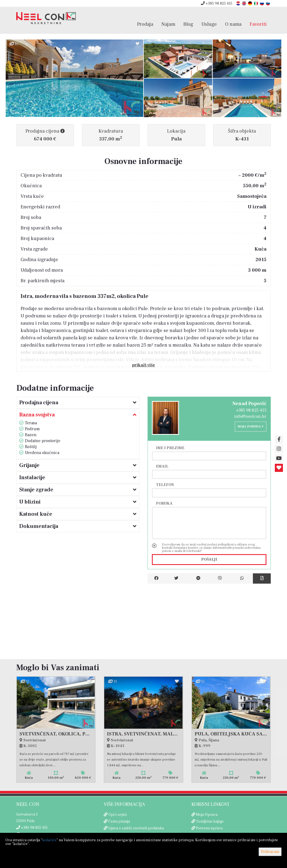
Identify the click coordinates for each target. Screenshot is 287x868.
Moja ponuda (251, 427)
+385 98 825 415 (217, 4)
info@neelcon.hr (250, 416)
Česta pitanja (119, 821)
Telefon (165, 485)
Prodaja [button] (145, 24)
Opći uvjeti (118, 815)
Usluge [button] (209, 24)
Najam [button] (168, 24)
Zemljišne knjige (210, 821)
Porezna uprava (209, 828)
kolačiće (49, 840)
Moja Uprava (207, 815)
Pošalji (209, 560)
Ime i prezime (170, 448)
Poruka (164, 503)
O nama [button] (233, 24)
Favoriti (258, 24)
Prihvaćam (270, 852)
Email (162, 466)
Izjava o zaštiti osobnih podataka (136, 828)
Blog (188, 24)
